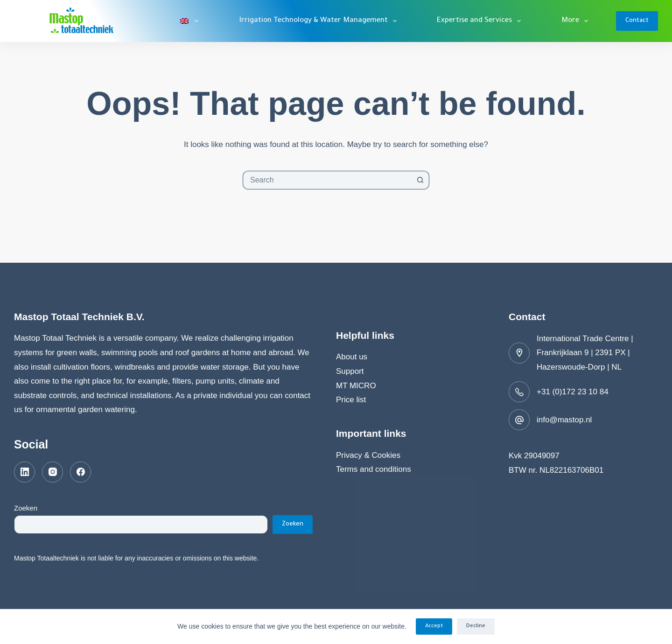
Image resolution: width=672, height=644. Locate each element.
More (577, 21)
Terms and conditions (374, 469)
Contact (637, 21)
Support (350, 371)
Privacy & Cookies (368, 455)
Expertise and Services (481, 21)
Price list (351, 400)
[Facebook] (80, 472)
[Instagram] (52, 472)
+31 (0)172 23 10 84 (573, 392)
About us (352, 357)
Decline (476, 626)
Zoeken (26, 508)
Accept (434, 626)
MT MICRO (356, 386)
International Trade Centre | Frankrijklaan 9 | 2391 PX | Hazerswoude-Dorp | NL (585, 353)
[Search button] (420, 180)
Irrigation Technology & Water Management (320, 21)
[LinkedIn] (24, 472)
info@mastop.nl (564, 420)
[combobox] (327, 180)
